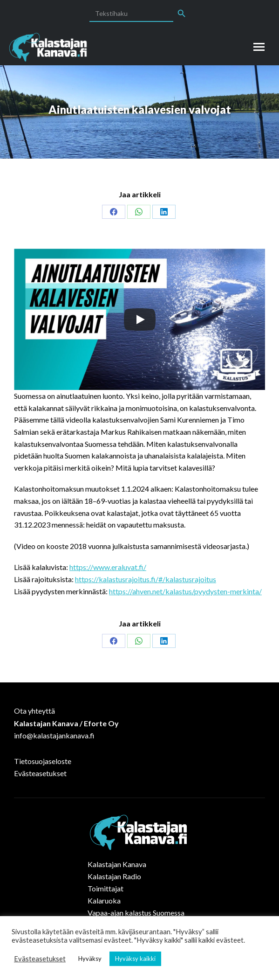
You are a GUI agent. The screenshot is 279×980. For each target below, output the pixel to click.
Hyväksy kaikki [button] (135, 959)
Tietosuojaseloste (43, 761)
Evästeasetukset (40, 773)
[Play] (140, 320)
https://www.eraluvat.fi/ (108, 567)
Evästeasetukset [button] (40, 959)
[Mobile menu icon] (259, 47)
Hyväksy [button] (90, 959)
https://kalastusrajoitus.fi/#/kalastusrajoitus (146, 579)
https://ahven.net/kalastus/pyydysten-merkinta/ (185, 591)
